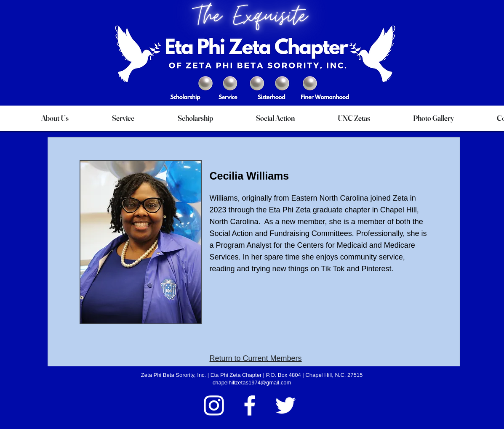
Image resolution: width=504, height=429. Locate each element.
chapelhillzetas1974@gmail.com (252, 383)
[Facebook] (250, 405)
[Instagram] (214, 405)
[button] (55, 118)
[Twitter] (285, 405)
